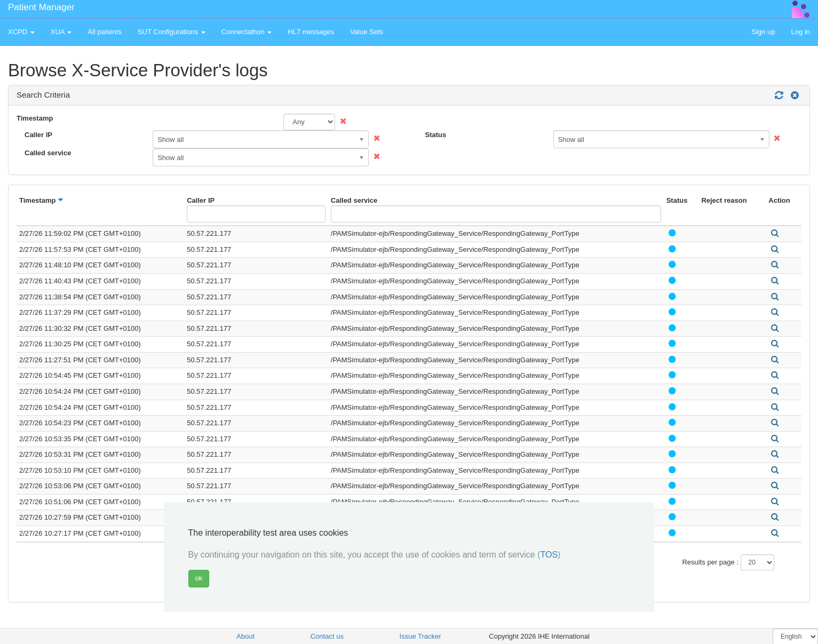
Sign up (763, 32)
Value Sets (367, 32)
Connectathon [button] (247, 32)
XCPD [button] (21, 32)
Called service (48, 153)
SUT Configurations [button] (172, 32)
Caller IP (38, 135)
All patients (105, 32)
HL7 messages (311, 32)
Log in (801, 32)
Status (436, 135)
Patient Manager (41, 7)
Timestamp (35, 118)
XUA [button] (61, 32)
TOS (549, 555)
